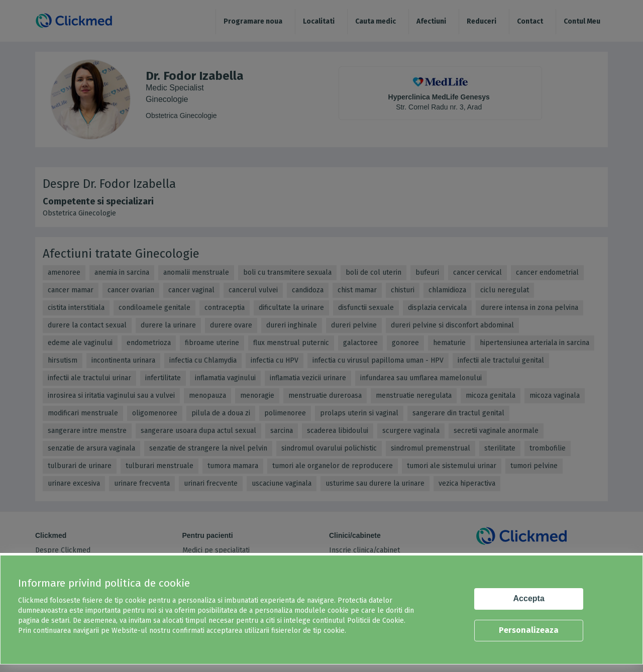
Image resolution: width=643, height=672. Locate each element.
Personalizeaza (529, 630)
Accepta (529, 598)
